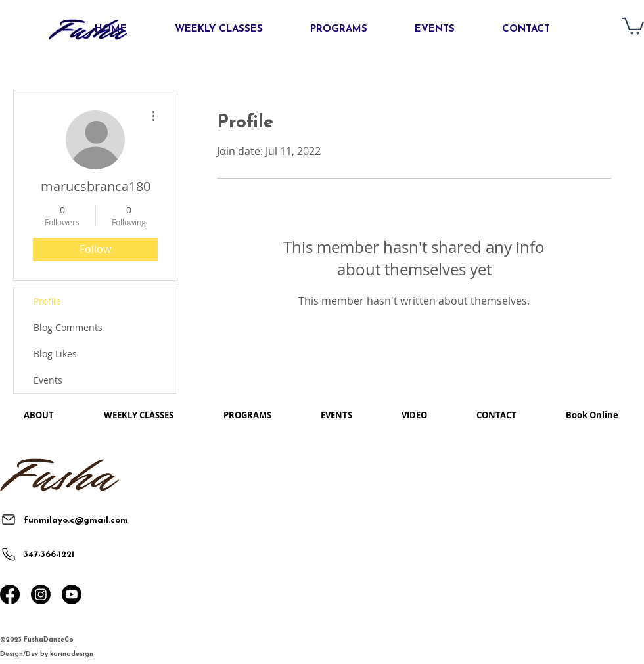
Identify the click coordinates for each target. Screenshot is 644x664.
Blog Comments (68, 327)
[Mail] (8, 520)
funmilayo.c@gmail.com (76, 520)
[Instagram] (41, 594)
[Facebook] (10, 594)
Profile (47, 301)
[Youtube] (72, 594)
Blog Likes (55, 354)
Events (48, 380)
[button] (633, 25)
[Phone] (8, 554)
